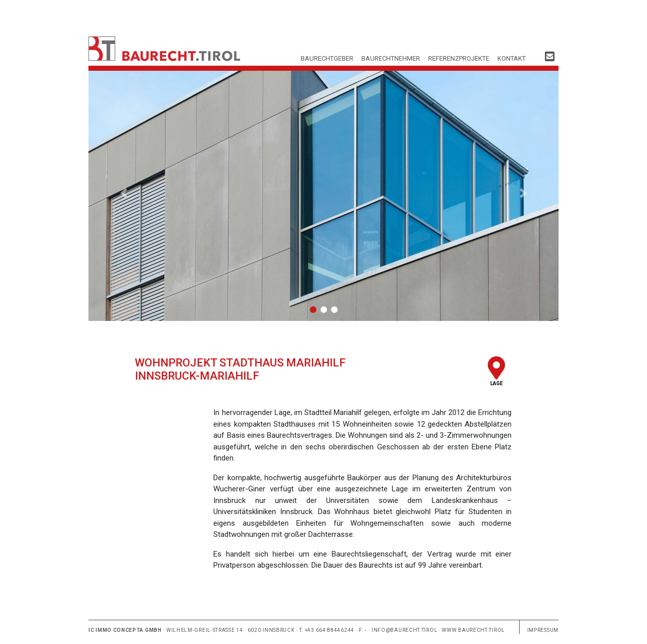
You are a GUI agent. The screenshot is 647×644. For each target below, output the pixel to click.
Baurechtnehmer (391, 58)
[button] (124, 193)
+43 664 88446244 (330, 630)
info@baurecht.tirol (404, 630)
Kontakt (512, 58)
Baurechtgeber (327, 58)
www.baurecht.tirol (473, 630)
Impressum (543, 630)
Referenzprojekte (459, 58)
